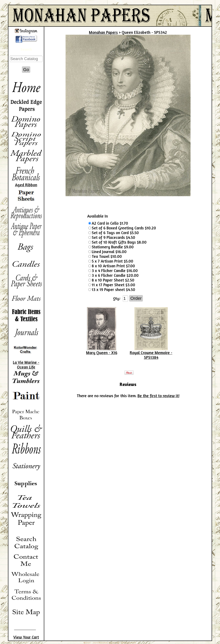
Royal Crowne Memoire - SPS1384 (151, 355)
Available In (98, 216)
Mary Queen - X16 (102, 353)
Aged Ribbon (26, 185)
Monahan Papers (103, 32)
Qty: (117, 298)
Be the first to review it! (158, 396)
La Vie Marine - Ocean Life (26, 365)
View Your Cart (26, 637)
